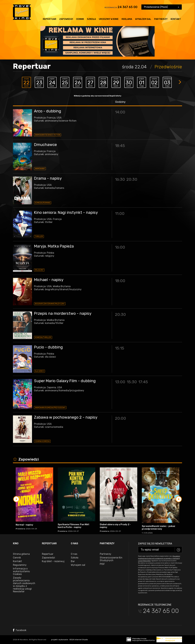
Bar (73, 561)
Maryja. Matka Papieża (54, 246)
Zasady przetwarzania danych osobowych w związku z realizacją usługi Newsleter (24, 585)
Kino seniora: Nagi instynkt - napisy (66, 213)
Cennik (80, 19)
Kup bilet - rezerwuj (53, 561)
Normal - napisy (24, 525)
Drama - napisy (48, 178)
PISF (102, 564)
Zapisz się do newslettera (155, 544)
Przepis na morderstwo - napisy (63, 313)
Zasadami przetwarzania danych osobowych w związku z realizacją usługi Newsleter (159, 558)
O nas (74, 554)
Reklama (127, 19)
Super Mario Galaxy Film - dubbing (65, 381)
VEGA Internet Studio (79, 640)
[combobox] (162, 7)
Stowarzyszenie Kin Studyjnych (111, 559)
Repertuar (50, 19)
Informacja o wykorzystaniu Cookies (21, 571)
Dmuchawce (45, 145)
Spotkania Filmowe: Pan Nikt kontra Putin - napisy (74, 526)
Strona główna (21, 554)
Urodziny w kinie (109, 19)
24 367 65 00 (128, 7)
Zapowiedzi (66, 19)
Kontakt (176, 19)
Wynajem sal (143, 19)
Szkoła (91, 19)
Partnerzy (161, 19)
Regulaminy (20, 565)
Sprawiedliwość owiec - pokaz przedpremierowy (159, 527)
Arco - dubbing (48, 111)
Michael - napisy (49, 280)
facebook (20, 630)
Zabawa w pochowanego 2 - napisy (66, 417)
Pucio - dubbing (48, 347)
